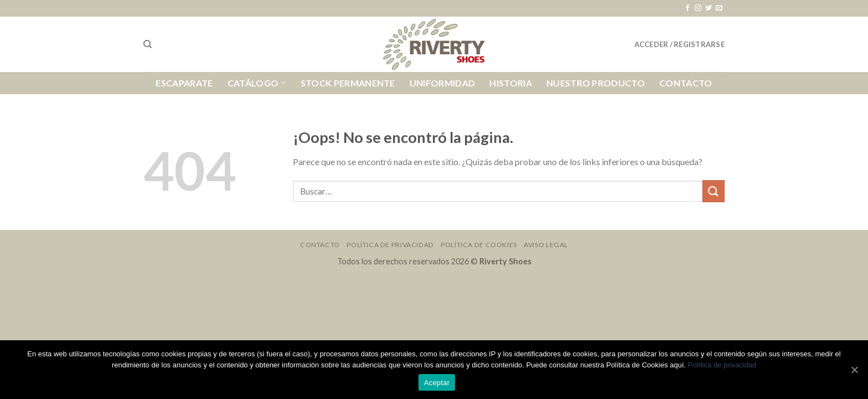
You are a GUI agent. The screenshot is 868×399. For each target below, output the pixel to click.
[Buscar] (148, 44)
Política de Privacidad (390, 245)
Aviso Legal (546, 245)
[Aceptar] (854, 370)
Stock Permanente (348, 83)
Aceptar (437, 383)
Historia (511, 83)
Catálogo (257, 83)
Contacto (686, 83)
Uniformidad (443, 83)
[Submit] (714, 191)
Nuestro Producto (596, 83)
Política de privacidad (722, 365)
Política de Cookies (479, 245)
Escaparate (184, 83)
